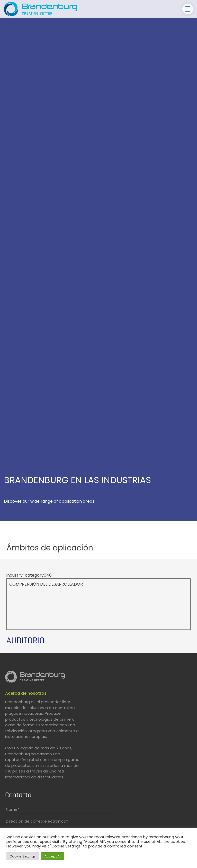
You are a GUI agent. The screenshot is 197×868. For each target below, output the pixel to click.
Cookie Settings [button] (23, 856)
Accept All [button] (53, 856)
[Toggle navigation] (188, 9)
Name (13, 809)
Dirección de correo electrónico (37, 821)
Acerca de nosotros (26, 693)
